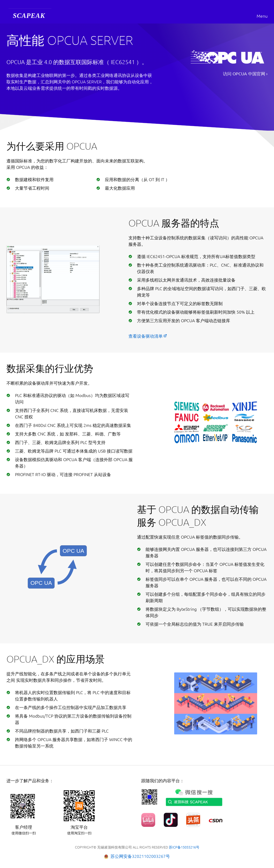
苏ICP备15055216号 (184, 847)
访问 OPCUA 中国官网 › (245, 74)
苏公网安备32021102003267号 (140, 856)
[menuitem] (30, 16)
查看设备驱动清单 (146, 336)
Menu (262, 16)
